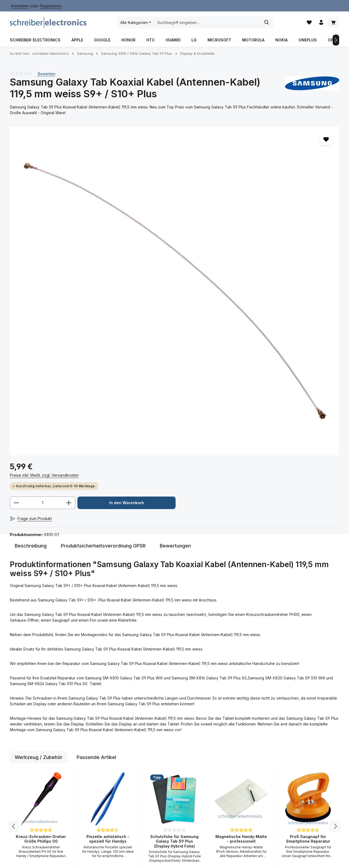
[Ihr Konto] (321, 25)
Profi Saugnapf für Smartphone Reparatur (308, 623)
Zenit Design (97, 856)
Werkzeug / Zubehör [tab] (39, 541)
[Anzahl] (241, 173)
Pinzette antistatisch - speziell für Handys (108, 623)
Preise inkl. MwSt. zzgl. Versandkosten (243, 145)
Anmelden (20, 6)
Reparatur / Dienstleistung (163, 860)
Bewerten (46, 78)
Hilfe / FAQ (107, 722)
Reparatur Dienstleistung (110, 751)
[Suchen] (269, 25)
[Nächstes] (336, 44)
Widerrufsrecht (169, 756)
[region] (104, 224)
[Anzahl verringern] (215, 173)
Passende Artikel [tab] (96, 541)
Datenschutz (166, 738)
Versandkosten (211, 840)
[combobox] (209, 25)
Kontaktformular (24, 749)
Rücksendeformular (115, 713)
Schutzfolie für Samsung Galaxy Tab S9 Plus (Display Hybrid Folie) (174, 625)
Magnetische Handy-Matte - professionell (241, 623)
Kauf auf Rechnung (114, 772)
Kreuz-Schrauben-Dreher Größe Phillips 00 (41, 623)
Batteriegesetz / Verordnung (170, 726)
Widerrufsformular (171, 765)
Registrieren (51, 6)
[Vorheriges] (13, 44)
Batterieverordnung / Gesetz (183, 852)
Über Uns (106, 790)
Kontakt (104, 781)
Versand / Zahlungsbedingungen (117, 735)
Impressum (165, 747)
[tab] (31, 330)
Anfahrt (103, 763)
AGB (159, 713)
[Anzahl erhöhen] (267, 173)
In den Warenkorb (257, 190)
